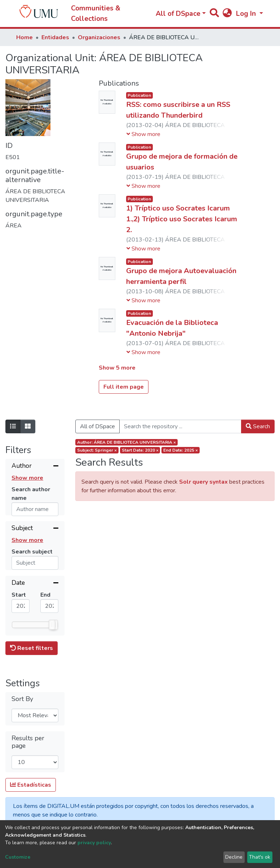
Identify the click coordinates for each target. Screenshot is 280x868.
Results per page (28, 753)
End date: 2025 (181, 450)
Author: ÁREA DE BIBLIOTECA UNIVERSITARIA (126, 442)
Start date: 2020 (140, 450)
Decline (234, 857)
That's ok (260, 857)
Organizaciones (99, 37)
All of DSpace (97, 426)
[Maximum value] (49, 613)
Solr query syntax (203, 482)
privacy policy (94, 843)
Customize (18, 857)
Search (258, 426)
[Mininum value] (21, 613)
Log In (247, 14)
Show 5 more (117, 368)
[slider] (52, 632)
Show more (27, 478)
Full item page (124, 387)
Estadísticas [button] (31, 796)
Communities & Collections (96, 13)
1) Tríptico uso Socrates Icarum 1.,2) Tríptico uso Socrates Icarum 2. (182, 219)
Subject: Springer (97, 450)
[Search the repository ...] (180, 426)
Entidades (55, 37)
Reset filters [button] (32, 659)
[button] (227, 14)
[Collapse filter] (35, 466)
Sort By (22, 710)
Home (25, 37)
